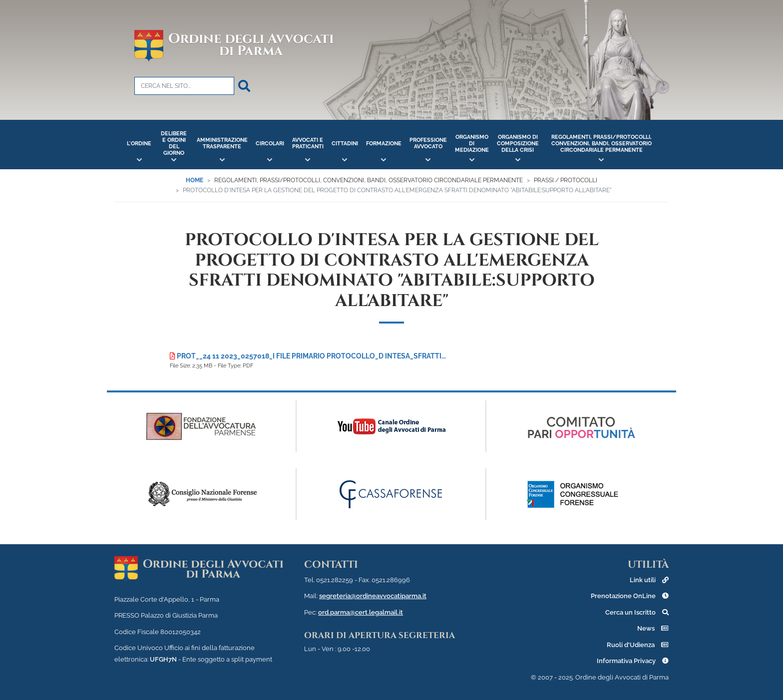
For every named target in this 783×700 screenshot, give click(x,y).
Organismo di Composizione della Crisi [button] (518, 144)
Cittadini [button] (345, 144)
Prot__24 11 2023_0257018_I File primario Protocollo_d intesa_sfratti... (308, 356)
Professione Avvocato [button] (428, 143)
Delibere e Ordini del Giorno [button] (174, 143)
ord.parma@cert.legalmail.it (361, 612)
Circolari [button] (270, 144)
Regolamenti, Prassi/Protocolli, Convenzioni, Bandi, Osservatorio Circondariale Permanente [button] (601, 144)
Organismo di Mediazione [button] (472, 144)
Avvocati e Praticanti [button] (308, 143)
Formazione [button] (384, 144)
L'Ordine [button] (139, 144)
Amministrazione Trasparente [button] (222, 143)
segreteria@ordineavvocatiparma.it (373, 596)
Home (195, 180)
